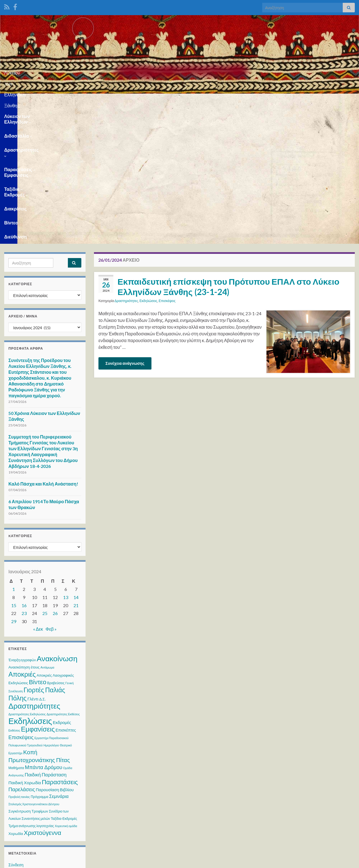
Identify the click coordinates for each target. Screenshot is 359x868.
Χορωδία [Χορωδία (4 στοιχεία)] (16, 697)
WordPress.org (22, 761)
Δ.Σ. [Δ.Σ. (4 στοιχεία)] (42, 563)
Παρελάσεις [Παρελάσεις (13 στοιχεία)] (22, 653)
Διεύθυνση (334, 100)
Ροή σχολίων (19, 750)
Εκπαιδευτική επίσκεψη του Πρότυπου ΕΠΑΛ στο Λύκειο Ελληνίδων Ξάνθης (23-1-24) (228, 150)
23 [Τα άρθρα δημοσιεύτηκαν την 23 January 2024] (24, 477)
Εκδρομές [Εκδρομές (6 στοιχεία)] (62, 586)
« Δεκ (38, 493)
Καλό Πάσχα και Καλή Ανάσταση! (43, 348)
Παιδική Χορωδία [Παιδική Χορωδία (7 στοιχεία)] (25, 646)
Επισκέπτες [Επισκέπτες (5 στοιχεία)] (66, 594)
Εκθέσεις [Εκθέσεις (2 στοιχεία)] (14, 594)
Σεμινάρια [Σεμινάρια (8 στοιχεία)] (59, 660)
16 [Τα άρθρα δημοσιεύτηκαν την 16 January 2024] (24, 469)
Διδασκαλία (80, 100)
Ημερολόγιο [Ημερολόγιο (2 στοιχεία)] (51, 609)
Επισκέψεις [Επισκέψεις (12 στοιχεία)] (21, 601)
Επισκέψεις (167, 165)
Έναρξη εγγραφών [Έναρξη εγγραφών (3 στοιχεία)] (22, 524)
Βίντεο (307, 100)
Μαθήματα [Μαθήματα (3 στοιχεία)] (16, 632)
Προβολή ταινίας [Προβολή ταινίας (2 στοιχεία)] (19, 661)
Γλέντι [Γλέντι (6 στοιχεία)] (33, 563)
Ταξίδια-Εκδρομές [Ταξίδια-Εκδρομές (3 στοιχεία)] (64, 682)
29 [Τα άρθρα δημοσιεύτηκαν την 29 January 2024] (14, 485)
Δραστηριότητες (121, 100)
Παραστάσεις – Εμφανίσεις (178, 100)
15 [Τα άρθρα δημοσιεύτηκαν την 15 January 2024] (14, 469)
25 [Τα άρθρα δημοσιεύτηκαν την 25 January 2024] (45, 477)
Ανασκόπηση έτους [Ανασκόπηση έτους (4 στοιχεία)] (24, 531)
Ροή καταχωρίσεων (25, 739)
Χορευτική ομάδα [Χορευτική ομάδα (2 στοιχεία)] (66, 690)
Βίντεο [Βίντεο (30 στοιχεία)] (38, 546)
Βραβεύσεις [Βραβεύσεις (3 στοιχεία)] (56, 547)
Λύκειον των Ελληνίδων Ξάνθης (180, 71)
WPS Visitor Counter (54, 824)
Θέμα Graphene (47, 861)
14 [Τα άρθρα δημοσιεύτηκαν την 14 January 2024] (76, 461)
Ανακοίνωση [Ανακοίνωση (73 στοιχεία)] (57, 522)
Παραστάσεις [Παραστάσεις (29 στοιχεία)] (60, 646)
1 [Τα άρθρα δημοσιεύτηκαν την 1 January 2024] (14, 453)
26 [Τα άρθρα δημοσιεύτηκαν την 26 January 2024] (55, 477)
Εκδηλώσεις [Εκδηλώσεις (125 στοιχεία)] (30, 585)
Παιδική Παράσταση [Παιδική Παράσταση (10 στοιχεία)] (46, 638)
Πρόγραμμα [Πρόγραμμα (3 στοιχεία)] (39, 661)
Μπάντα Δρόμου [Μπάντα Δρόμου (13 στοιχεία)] (44, 631)
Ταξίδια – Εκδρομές (238, 100)
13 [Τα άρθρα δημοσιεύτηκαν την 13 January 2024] (66, 461)
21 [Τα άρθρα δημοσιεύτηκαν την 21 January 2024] (76, 469)
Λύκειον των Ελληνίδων (31, 100)
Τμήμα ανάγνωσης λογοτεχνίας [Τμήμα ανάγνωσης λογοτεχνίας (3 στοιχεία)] (31, 690)
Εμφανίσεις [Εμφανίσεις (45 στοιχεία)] (38, 593)
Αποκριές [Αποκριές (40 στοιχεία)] (22, 538)
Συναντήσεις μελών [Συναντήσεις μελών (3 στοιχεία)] (36, 682)
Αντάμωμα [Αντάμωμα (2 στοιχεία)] (47, 531)
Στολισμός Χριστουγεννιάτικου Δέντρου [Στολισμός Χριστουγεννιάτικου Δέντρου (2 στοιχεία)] (34, 668)
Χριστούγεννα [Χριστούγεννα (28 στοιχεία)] (42, 696)
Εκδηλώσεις (148, 165)
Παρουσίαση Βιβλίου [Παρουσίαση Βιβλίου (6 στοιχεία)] (55, 653)
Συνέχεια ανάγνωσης (125, 227)
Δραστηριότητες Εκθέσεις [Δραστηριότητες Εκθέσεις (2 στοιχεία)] (63, 578)
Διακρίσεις (280, 100)
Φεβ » (51, 493)
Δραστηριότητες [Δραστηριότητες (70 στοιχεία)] (34, 570)
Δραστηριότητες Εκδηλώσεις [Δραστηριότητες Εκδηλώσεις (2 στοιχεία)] (27, 578)
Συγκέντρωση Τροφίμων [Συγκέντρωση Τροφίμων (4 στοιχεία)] (28, 675)
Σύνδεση (16, 729)
